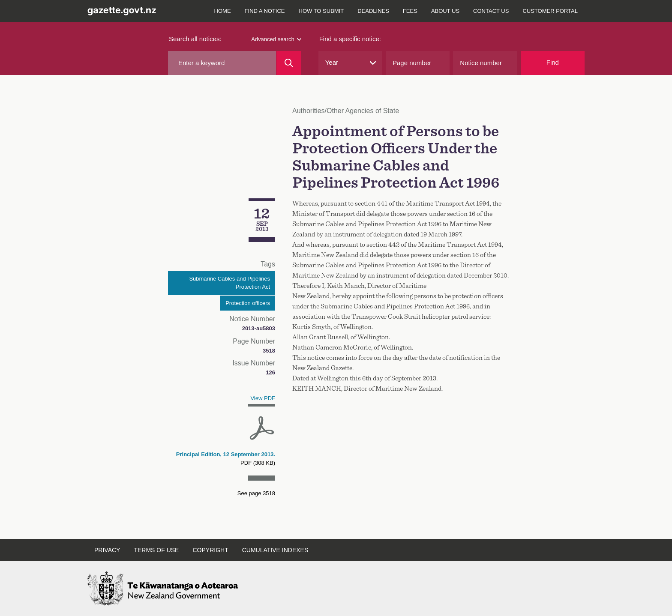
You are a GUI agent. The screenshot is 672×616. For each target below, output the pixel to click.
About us (445, 11)
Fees (410, 11)
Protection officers (248, 303)
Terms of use (156, 550)
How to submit (321, 11)
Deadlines (373, 11)
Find (553, 62)
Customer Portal (550, 11)
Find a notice (265, 11)
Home (223, 11)
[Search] (289, 63)
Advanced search (276, 39)
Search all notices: (195, 39)
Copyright (210, 550)
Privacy (107, 550)
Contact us (491, 11)
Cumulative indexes (275, 550)
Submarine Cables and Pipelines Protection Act (229, 283)
